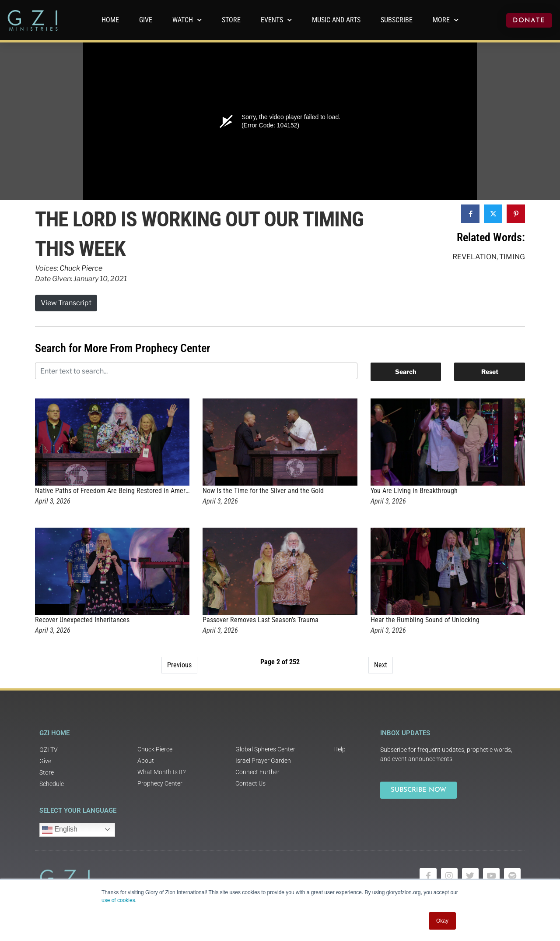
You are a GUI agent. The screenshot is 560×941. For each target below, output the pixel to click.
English (60, 830)
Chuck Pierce (81, 268)
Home (110, 20)
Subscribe (397, 20)
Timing (512, 257)
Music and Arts (336, 20)
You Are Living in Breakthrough (414, 491)
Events (276, 20)
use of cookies (118, 900)
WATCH (187, 20)
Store (231, 20)
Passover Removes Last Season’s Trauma (261, 620)
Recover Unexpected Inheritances (82, 620)
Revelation (474, 257)
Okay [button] (442, 921)
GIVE (146, 20)
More (446, 20)
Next (381, 665)
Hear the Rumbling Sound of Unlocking (425, 620)
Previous (179, 665)
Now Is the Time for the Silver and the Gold (263, 491)
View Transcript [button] (66, 303)
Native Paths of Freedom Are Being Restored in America (114, 491)
